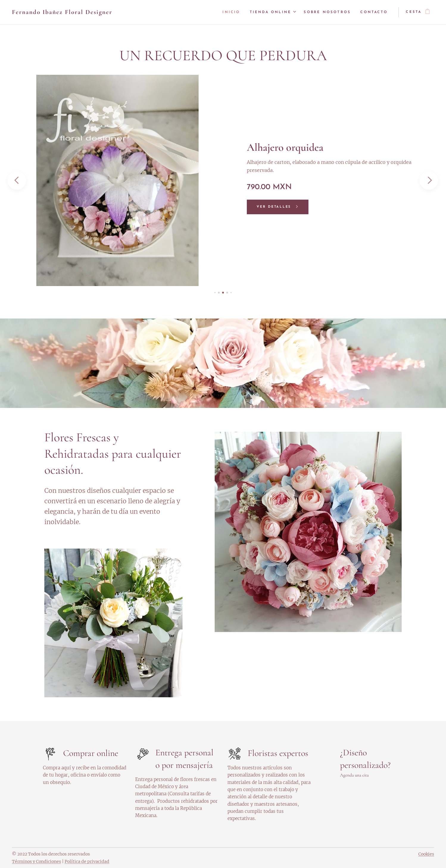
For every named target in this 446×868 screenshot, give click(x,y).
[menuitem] (232, 12)
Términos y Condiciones (36, 861)
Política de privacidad (87, 861)
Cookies (426, 854)
